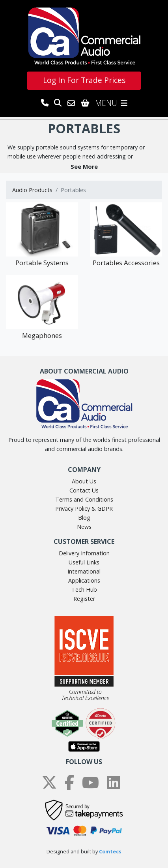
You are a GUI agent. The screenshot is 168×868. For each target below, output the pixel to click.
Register (84, 599)
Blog (84, 518)
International (84, 571)
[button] (84, 167)
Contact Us (84, 490)
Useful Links (84, 562)
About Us (84, 481)
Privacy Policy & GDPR (84, 509)
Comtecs (110, 852)
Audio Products (32, 190)
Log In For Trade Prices (84, 80)
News (84, 527)
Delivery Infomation (84, 553)
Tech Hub (84, 590)
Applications (84, 580)
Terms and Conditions (84, 499)
